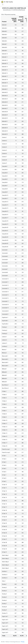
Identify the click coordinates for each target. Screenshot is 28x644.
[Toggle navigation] (3, 5)
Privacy (23, 642)
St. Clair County (7, 2)
